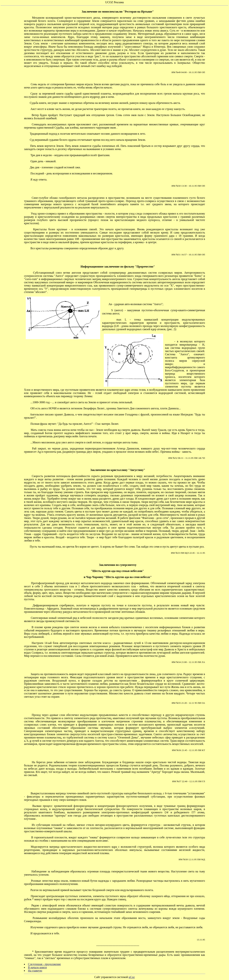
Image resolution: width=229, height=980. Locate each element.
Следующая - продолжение (44, 964)
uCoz (132, 977)
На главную (35, 971)
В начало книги (37, 967)
